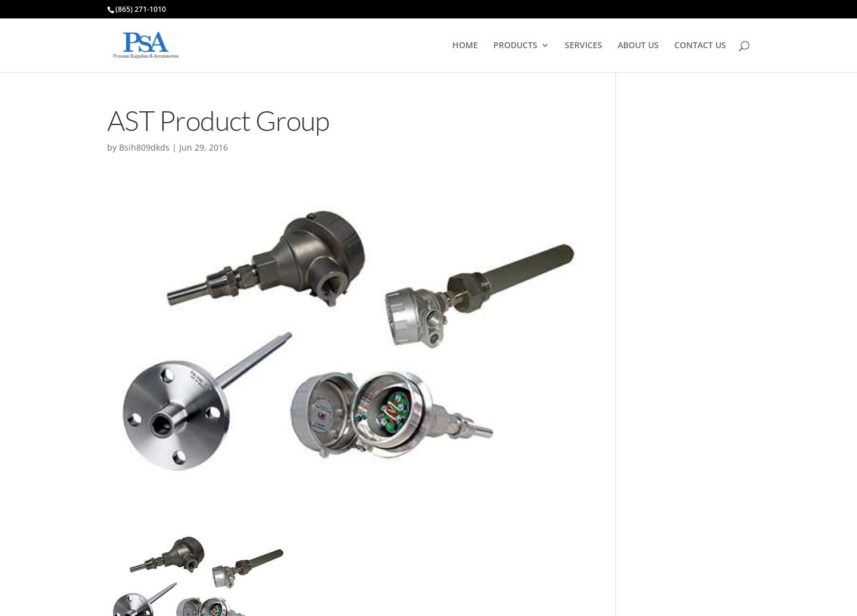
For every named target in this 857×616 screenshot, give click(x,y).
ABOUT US (638, 46)
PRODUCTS (515, 46)
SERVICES (584, 46)
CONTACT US (700, 46)
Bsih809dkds (144, 147)
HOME (465, 46)
